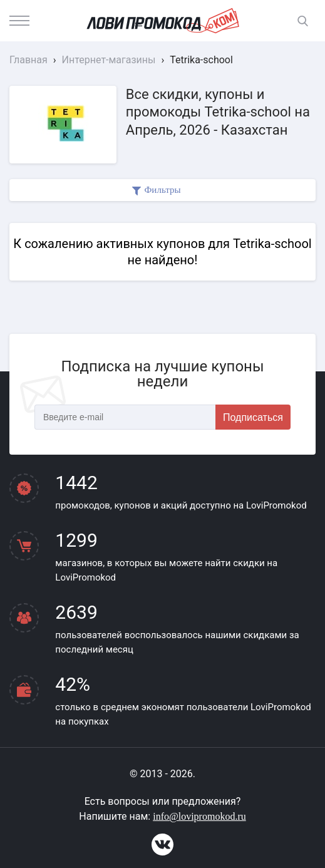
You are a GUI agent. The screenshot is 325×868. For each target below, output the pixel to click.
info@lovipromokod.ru (199, 816)
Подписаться (253, 417)
